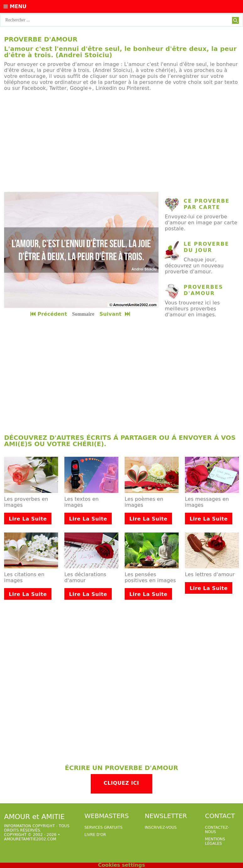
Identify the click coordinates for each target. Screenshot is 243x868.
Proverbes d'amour (203, 290)
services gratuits (103, 827)
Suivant (115, 314)
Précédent (49, 314)
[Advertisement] (121, 142)
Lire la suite (28, 519)
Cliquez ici (121, 783)
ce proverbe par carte (207, 204)
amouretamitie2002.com (30, 839)
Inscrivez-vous (161, 827)
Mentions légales (215, 841)
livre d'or (95, 835)
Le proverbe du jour (206, 247)
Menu (15, 6)
